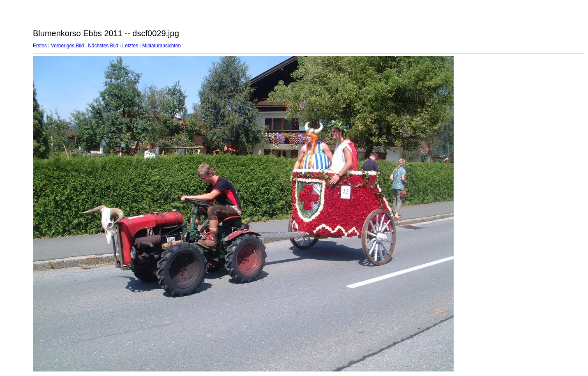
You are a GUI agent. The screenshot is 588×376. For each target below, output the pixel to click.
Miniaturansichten (161, 46)
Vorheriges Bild (68, 46)
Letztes (130, 46)
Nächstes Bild (103, 46)
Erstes (40, 46)
